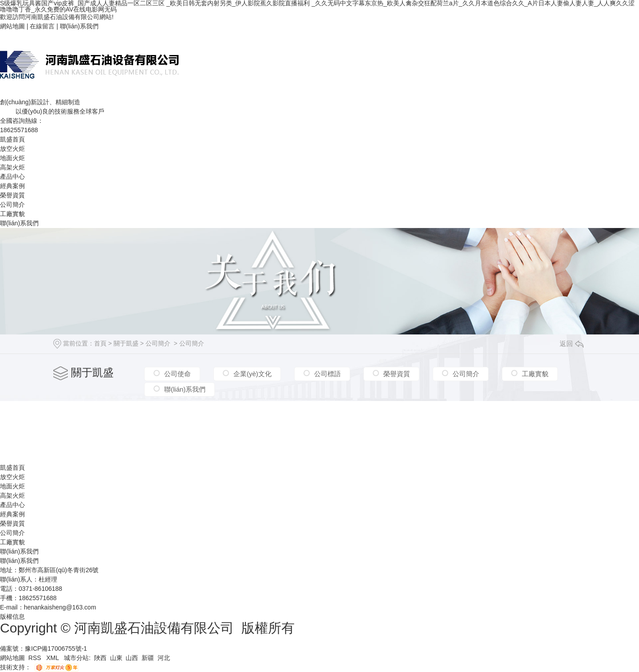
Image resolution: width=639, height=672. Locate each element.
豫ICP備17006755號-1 (56, 648)
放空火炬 (12, 149)
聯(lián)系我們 (79, 26)
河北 (164, 658)
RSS (36, 658)
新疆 (148, 658)
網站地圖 (12, 26)
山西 (132, 658)
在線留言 (42, 26)
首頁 (100, 343)
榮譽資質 (12, 195)
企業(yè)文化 (252, 374)
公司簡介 (12, 204)
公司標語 (327, 374)
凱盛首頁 (12, 139)
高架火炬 (12, 167)
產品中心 (12, 177)
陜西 (100, 658)
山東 (116, 658)
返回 (572, 344)
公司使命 (177, 374)
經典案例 (12, 186)
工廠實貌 (12, 214)
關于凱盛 (126, 343)
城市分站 (76, 658)
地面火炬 (12, 158)
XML (53, 658)
